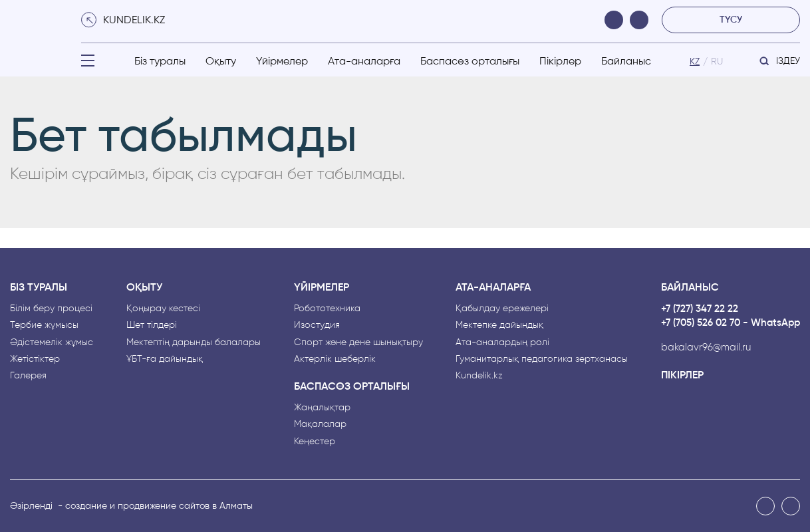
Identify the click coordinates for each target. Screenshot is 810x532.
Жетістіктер (35, 359)
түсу (731, 20)
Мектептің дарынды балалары (194, 342)
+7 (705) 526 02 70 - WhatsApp (731, 323)
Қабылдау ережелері (502, 308)
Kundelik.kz (479, 375)
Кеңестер (315, 441)
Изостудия (317, 325)
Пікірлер (560, 61)
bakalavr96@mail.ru (706, 347)
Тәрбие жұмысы (44, 325)
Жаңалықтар (322, 407)
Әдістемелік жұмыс (52, 342)
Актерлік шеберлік (335, 359)
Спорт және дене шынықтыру (358, 342)
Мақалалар (320, 424)
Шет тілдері (152, 325)
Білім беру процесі (51, 308)
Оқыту (221, 61)
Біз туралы (160, 61)
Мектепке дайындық (499, 325)
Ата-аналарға (364, 61)
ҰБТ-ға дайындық (165, 359)
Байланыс (626, 61)
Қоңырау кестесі (163, 308)
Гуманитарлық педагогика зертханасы (542, 359)
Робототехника (327, 308)
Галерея (28, 375)
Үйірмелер (282, 61)
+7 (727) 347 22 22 (700, 309)
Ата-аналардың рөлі (502, 342)
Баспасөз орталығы (470, 61)
